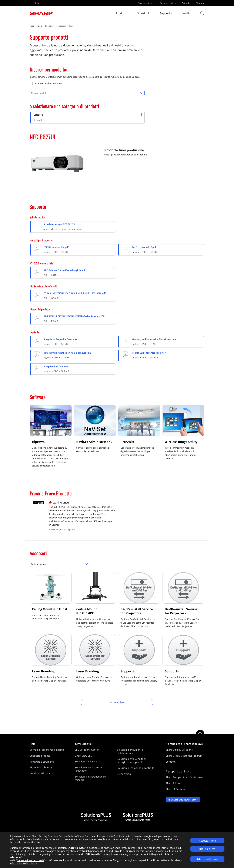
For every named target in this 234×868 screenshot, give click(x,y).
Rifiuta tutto (207, 849)
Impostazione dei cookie (30, 860)
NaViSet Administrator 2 (94, 442)
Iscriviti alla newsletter (183, 800)
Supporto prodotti (40, 756)
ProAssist (127, 442)
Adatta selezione (207, 859)
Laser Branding (43, 671)
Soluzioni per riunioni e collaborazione (130, 751)
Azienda (186, 3)
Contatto (171, 762)
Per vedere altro (168, 3)
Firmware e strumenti (42, 762)
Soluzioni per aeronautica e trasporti (90, 778)
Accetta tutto (207, 841)
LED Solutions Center (87, 750)
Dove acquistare (146, 3)
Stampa (200, 3)
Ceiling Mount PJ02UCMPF (87, 611)
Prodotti (122, 13)
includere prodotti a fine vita (48, 84)
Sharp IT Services (175, 789)
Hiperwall (39, 442)
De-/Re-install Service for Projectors (137, 611)
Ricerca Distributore (41, 768)
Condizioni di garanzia (42, 774)
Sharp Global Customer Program (184, 756)
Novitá (186, 13)
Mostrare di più (117, 702)
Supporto (166, 13)
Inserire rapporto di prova (62, 530)
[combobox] (87, 93)
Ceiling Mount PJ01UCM (49, 609)
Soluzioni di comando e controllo (136, 768)
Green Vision (124, 774)
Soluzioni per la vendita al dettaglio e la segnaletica (131, 761)
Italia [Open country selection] (37, 3)
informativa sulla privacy (23, 863)
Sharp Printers (174, 783)
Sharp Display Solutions (179, 750)
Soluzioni (144, 13)
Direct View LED (83, 756)
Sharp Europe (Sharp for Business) (185, 777)
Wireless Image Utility (181, 442)
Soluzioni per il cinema (88, 762)
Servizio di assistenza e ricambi (47, 750)
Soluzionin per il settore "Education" (88, 769)
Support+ (128, 671)
